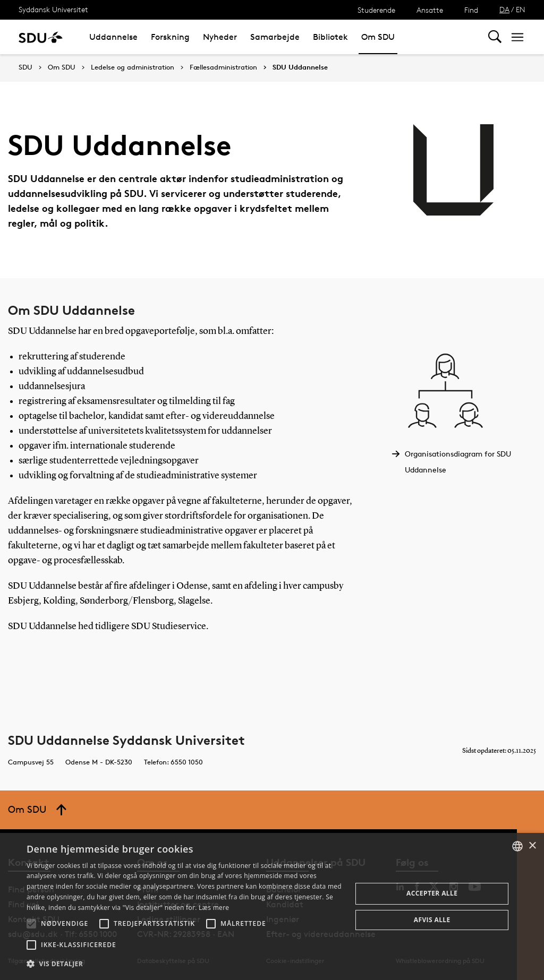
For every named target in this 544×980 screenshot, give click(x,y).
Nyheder (220, 37)
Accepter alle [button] (432, 893)
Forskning (170, 37)
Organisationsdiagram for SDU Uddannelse (458, 462)
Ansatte (430, 10)
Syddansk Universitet (53, 9)
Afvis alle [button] (432, 920)
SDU (25, 67)
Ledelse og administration (133, 67)
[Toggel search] (495, 37)
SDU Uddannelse (300, 67)
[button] (31, 924)
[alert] (272, 906)
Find (471, 10)
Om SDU (378, 37)
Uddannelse (113, 37)
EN (521, 9)
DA (504, 9)
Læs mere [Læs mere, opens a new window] (214, 908)
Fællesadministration (223, 67)
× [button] (532, 846)
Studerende (376, 10)
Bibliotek (330, 37)
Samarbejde (275, 37)
